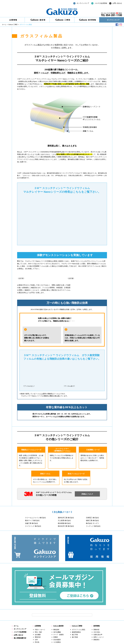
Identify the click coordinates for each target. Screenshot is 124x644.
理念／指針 (38, 597)
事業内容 (38, 602)
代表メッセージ (40, 595)
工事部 (63, 20)
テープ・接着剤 (59, 600)
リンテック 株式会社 (93, 526)
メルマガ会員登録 (20, 597)
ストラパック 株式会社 (33, 526)
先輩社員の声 (98, 600)
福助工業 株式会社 (92, 521)
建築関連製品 (76, 597)
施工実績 (75, 602)
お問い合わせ (19, 600)
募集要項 (97, 605)
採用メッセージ (99, 602)
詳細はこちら (87, 494)
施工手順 (75, 600)
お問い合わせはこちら (102, 619)
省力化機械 (57, 597)
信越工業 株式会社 (32, 523)
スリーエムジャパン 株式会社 (35, 518)
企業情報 (13, 20)
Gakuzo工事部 (77, 591)
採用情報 (88, 20)
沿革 (36, 605)
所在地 (37, 607)
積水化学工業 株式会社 (66, 526)
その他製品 (57, 607)
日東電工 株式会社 (92, 518)
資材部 (38, 20)
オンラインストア (113, 20)
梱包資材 (56, 595)
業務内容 (97, 595)
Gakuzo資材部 (58, 591)
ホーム (16, 591)
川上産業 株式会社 (64, 521)
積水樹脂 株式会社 (64, 523)
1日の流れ (97, 597)
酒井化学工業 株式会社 (66, 518)
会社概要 (38, 600)
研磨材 (56, 602)
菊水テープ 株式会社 (32, 521)
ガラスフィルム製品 (79, 595)
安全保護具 (57, 605)
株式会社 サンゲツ (92, 523)
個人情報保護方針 (20, 603)
